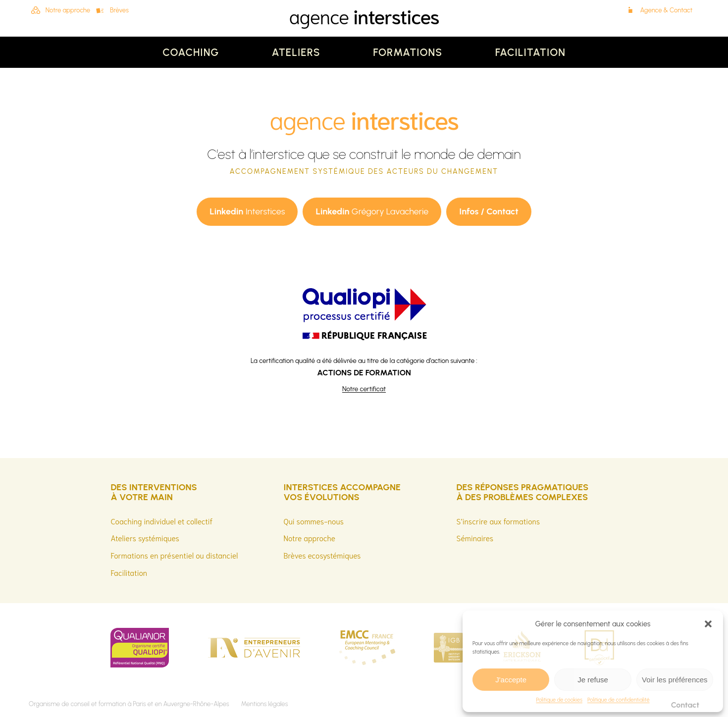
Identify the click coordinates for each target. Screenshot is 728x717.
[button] (708, 624)
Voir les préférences (675, 680)
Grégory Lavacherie (372, 211)
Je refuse (593, 680)
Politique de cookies (559, 700)
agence (364, 15)
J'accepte (511, 680)
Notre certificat (364, 389)
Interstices (247, 211)
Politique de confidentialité (619, 700)
